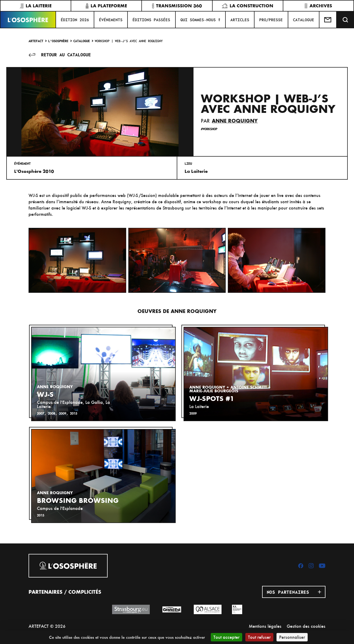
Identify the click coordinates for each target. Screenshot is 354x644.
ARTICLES (240, 20)
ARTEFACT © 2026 (47, 626)
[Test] (328, 20)
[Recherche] (345, 20)
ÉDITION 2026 (75, 20)
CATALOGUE (304, 20)
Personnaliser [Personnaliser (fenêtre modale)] (292, 637)
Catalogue (82, 41)
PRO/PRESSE (271, 20)
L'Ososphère (58, 41)
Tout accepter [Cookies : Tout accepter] (226, 637)
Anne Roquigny (235, 121)
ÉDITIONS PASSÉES (151, 20)
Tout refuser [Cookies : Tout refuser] (259, 637)
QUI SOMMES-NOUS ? (200, 20)
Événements (111, 20)
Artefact (36, 41)
